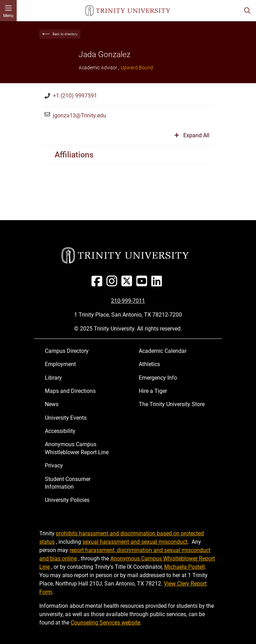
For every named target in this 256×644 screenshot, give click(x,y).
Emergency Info (158, 378)
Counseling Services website (105, 623)
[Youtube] (143, 284)
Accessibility (60, 431)
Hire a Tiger (153, 391)
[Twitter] (128, 284)
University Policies (67, 500)
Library (53, 378)
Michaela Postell (185, 567)
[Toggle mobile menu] (8, 11)
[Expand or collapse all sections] (192, 138)
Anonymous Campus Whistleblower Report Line (77, 448)
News (52, 404)
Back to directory (65, 34)
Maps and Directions (70, 391)
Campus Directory (67, 351)
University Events (66, 418)
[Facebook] (98, 284)
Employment (60, 364)
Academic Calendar (163, 351)
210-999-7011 (128, 301)
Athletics (149, 364)
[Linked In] (158, 284)
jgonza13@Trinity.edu (79, 115)
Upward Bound (137, 68)
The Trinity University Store (172, 404)
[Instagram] (113, 284)
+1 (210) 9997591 (75, 96)
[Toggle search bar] (247, 11)
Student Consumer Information (68, 483)
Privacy (54, 465)
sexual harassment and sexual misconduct (135, 542)
